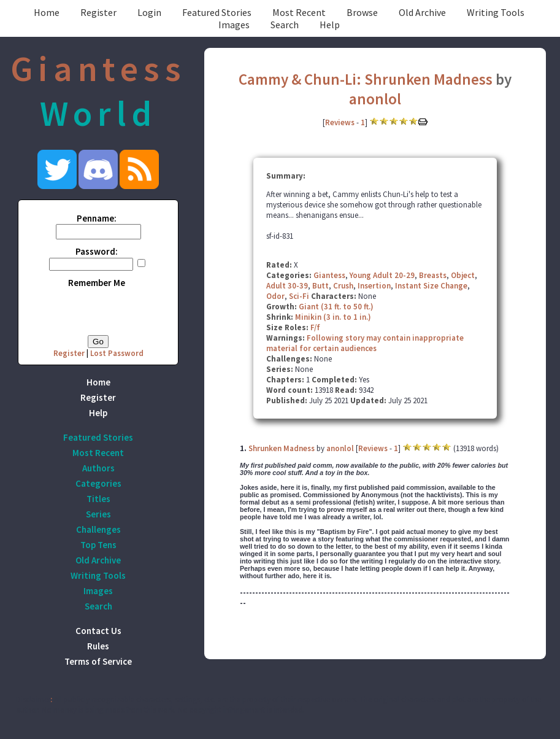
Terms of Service (98, 661)
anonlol (375, 99)
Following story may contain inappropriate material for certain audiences (365, 343)
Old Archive (422, 12)
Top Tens (98, 545)
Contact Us (98, 631)
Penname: (97, 218)
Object (463, 275)
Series (98, 514)
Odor (275, 296)
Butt (320, 286)
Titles (98, 499)
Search (285, 25)
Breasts (433, 275)
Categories (98, 483)
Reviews (340, 122)
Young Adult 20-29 (382, 275)
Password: (97, 251)
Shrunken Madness (282, 448)
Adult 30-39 (287, 286)
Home (47, 12)
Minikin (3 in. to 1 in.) (333, 317)
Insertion (374, 286)
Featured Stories (217, 12)
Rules (98, 646)
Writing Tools (496, 12)
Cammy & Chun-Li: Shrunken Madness (366, 79)
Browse (362, 12)
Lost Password (117, 353)
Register (98, 12)
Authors (98, 468)
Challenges (98, 529)
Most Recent (299, 12)
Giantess (329, 275)
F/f (315, 327)
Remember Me (97, 283)
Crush (343, 286)
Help (330, 25)
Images (234, 25)
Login (149, 12)
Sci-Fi (299, 296)
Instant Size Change (431, 286)
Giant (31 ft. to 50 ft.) (336, 307)
